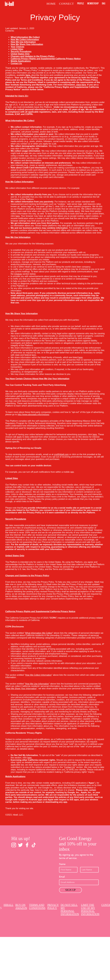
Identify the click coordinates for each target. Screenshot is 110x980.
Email (62, 877)
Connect (66, 4)
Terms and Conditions (37, 906)
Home (51, 4)
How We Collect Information (38, 675)
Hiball (8, 905)
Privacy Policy (53, 906)
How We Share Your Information (21, 689)
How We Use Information (37, 684)
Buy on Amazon (21, 906)
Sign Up (70, 890)
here (95, 434)
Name (62, 864)
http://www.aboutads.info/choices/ (33, 415)
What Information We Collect (39, 633)
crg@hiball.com (61, 454)
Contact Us (70, 767)
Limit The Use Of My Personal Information (90, 910)
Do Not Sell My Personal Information (70, 910)
